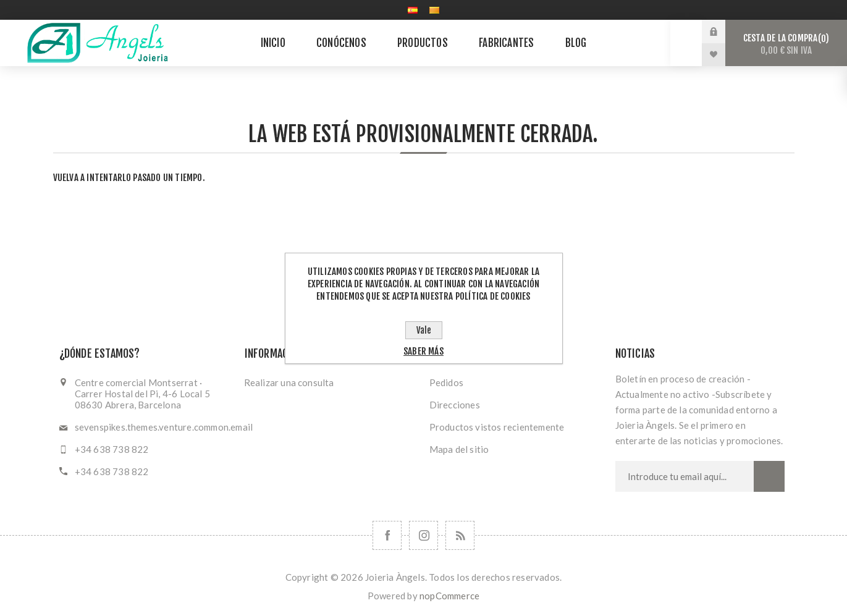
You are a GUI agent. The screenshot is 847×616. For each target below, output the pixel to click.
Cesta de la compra (786, 44)
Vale (424, 330)
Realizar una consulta (289, 382)
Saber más (423, 351)
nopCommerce (449, 596)
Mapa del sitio (459, 449)
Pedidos (446, 382)
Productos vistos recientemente (497, 427)
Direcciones (455, 405)
